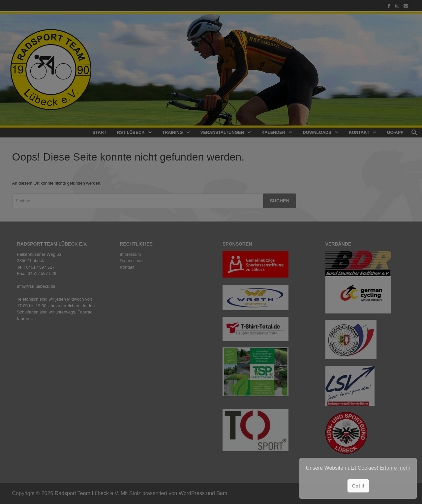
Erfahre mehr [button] (395, 468)
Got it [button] (358, 486)
